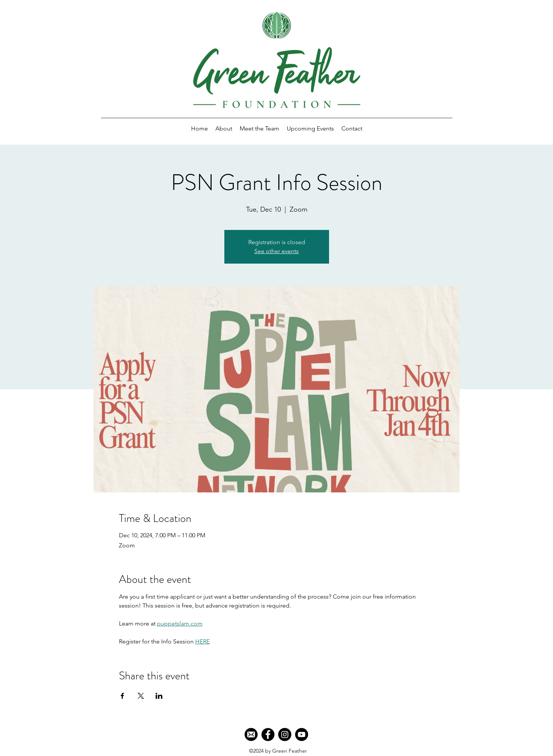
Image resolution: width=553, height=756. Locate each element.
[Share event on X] (141, 696)
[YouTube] (302, 735)
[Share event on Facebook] (122, 696)
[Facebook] (268, 735)
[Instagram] (285, 735)
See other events (276, 251)
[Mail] (251, 735)
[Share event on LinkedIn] (159, 696)
